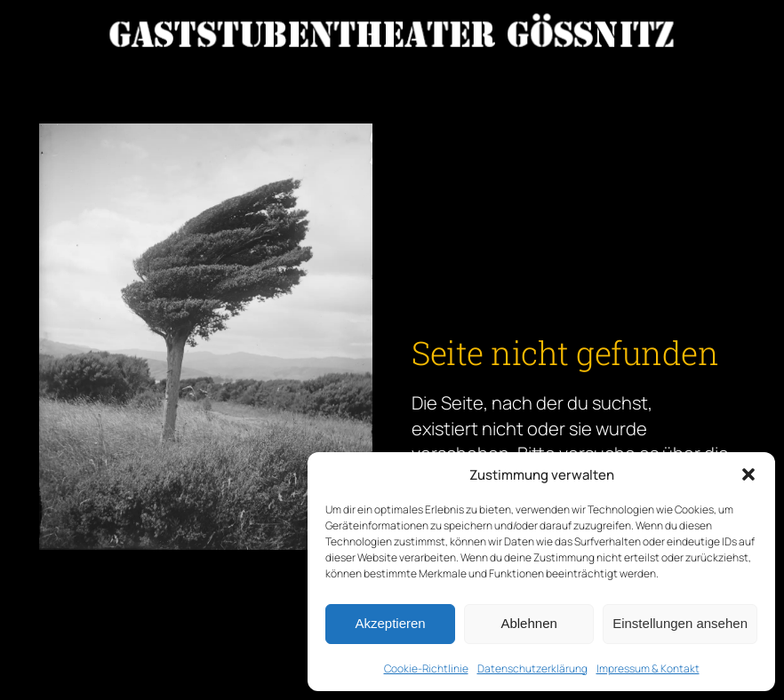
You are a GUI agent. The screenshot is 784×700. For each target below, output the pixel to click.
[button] (748, 474)
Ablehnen (528, 623)
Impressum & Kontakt (648, 668)
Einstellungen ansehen (680, 623)
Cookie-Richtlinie (426, 668)
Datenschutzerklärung (532, 668)
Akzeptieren (390, 623)
